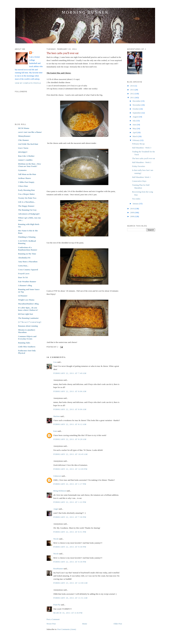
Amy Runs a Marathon (28, 262)
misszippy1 (23, 152)
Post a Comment (53, 619)
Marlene (57, 416)
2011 (132, 98)
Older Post (118, 624)
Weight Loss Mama (26, 300)
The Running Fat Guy (27, 210)
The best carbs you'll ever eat (63, 53)
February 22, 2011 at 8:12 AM (70, 424)
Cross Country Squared (28, 270)
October (136, 109)
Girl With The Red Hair (28, 144)
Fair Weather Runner (27, 282)
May (135, 128)
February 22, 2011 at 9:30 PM (70, 547)
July (135, 121)
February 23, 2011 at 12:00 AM (70, 583)
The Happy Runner (26, 206)
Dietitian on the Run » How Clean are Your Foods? (30, 165)
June (135, 125)
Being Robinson (60, 491)
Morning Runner (85, 12)
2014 (132, 86)
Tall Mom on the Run (27, 174)
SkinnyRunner (24, 136)
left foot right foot (26, 314)
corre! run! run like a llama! (30, 132)
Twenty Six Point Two (27, 198)
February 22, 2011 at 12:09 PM (70, 469)
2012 (132, 94)
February (136, 140)
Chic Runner (24, 140)
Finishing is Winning (27, 237)
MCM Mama (24, 128)
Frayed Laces (24, 274)
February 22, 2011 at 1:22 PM (70, 502)
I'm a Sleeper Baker (26, 194)
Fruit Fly (57, 605)
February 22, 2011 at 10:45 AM (70, 454)
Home (85, 624)
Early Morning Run (26, 190)
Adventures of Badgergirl (29, 214)
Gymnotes (22, 170)
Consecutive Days (139, 181)
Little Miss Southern (27, 347)
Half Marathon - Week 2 (142, 162)
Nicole (56, 539)
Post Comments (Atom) (67, 629)
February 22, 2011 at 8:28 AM (70, 439)
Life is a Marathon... (27, 202)
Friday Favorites (139, 166)
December (137, 101)
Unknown (57, 476)
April (135, 132)
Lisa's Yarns (23, 148)
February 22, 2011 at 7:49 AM (70, 373)
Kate (55, 431)
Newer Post (51, 624)
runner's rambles (25, 160)
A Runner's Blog (25, 285)
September (137, 113)
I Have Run (23, 186)
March (135, 136)
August (136, 117)
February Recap (138, 144)
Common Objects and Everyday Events (27, 338)
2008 (132, 216)
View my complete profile (28, 83)
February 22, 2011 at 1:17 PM (70, 484)
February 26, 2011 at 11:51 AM (70, 598)
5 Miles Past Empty (26, 182)
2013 (132, 90)
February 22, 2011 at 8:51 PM (70, 532)
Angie (56, 509)
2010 (132, 209)
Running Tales (24, 343)
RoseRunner (58, 569)
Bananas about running (28, 326)
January (136, 204)
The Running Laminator (28, 318)
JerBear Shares (24, 178)
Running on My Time (27, 254)
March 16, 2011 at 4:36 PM (68, 613)
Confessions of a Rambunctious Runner (28, 249)
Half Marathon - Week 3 (142, 148)
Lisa (55, 362)
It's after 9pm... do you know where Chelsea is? (28, 309)
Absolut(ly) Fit (24, 258)
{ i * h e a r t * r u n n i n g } (30, 322)
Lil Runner (23, 296)
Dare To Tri (23, 277)
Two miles (136, 199)
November (137, 105)
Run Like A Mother (26, 156)
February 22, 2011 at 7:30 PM (70, 517)
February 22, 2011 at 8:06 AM (70, 391)
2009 (132, 212)
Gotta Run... (23, 266)
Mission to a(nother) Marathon (27, 331)
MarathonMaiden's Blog (28, 304)
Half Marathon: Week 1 (141, 177)
